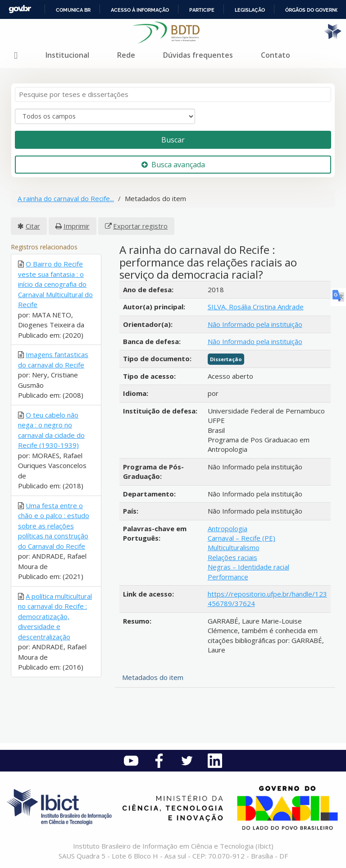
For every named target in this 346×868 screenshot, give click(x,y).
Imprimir (77, 226)
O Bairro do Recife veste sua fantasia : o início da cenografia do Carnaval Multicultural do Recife (55, 284)
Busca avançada (173, 165)
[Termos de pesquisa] (173, 94)
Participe (202, 10)
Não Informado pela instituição (255, 324)
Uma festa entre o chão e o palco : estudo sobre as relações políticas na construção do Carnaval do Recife (54, 526)
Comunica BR (73, 10)
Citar (33, 226)
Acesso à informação (140, 10)
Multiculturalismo (234, 547)
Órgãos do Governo (312, 10)
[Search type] (105, 116)
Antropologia (228, 528)
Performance (228, 577)
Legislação (250, 10)
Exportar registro (140, 226)
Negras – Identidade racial (248, 567)
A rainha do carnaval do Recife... (66, 198)
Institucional (67, 55)
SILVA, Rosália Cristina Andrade (256, 307)
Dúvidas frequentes (198, 55)
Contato (275, 55)
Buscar (173, 140)
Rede (126, 55)
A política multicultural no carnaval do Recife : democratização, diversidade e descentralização (55, 616)
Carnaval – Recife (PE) (241, 538)
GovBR (20, 9)
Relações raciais (232, 557)
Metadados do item (153, 677)
